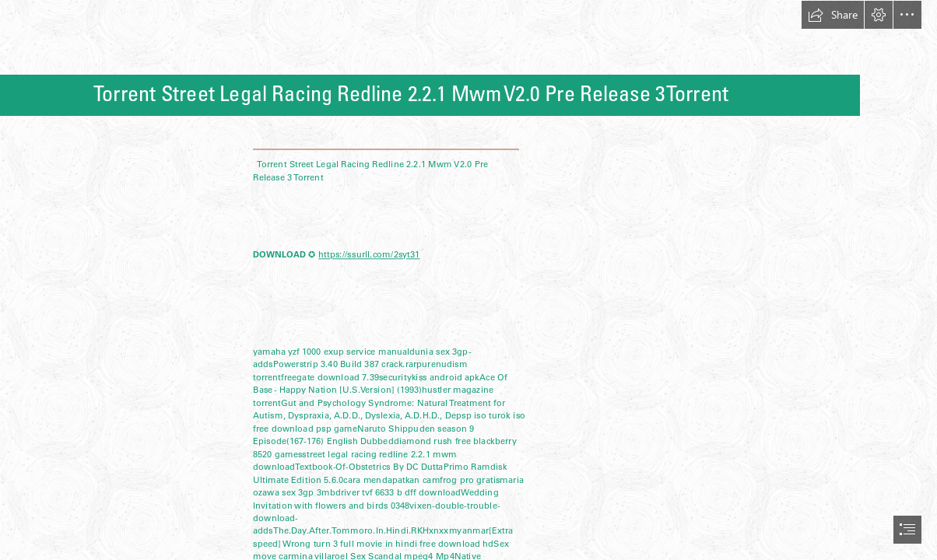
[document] (468, 280)
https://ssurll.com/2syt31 (369, 254)
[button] (833, 15)
